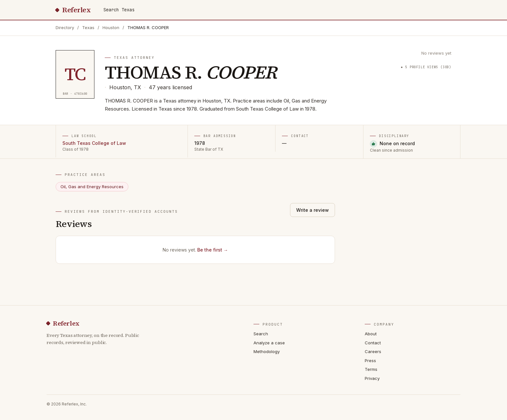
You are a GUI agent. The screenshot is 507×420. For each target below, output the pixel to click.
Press (370, 361)
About (371, 334)
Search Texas (119, 10)
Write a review (313, 210)
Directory (65, 27)
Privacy (372, 378)
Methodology (267, 351)
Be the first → (213, 250)
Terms (371, 369)
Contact (373, 343)
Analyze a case (269, 343)
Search (261, 334)
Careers (373, 351)
